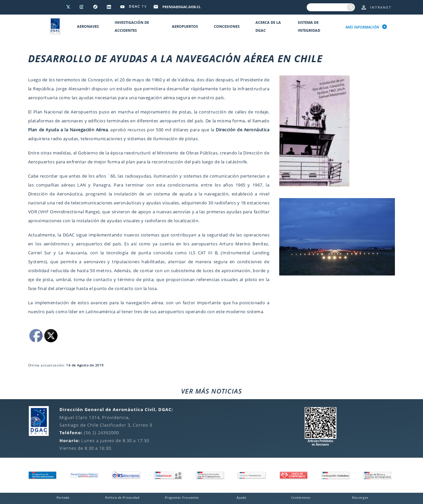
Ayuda (241, 498)
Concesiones (227, 26)
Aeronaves (88, 26)
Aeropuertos (185, 26)
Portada (63, 498)
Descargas (360, 498)
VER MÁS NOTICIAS (211, 391)
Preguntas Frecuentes (182, 498)
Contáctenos (301, 498)
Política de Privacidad (122, 498)
